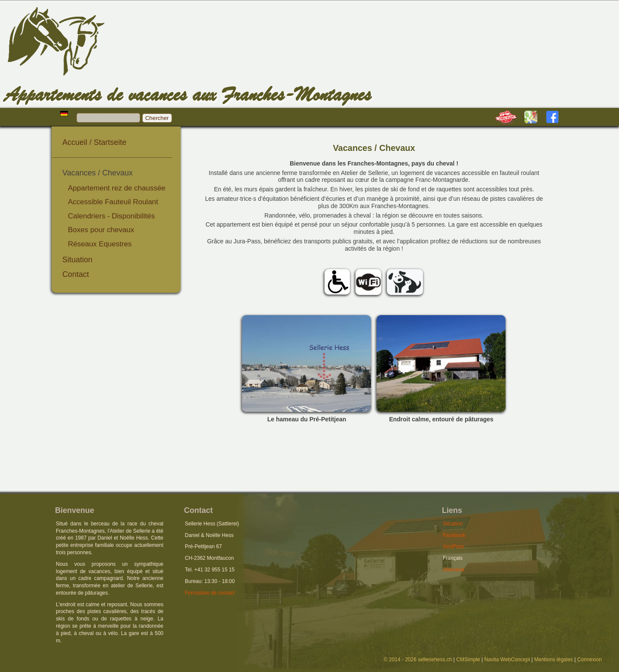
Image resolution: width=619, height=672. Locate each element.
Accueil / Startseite (94, 142)
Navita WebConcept (507, 660)
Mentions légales (554, 660)
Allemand (454, 570)
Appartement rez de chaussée (117, 188)
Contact (76, 274)
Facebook (454, 535)
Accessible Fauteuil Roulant (113, 202)
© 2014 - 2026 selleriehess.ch (418, 660)
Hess (69, 50)
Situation (77, 260)
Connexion (590, 660)
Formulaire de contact (210, 593)
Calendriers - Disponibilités (111, 216)
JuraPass (454, 546)
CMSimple (468, 660)
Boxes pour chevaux (101, 230)
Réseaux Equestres (100, 244)
